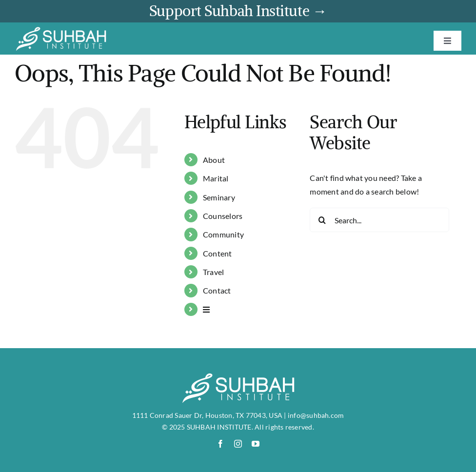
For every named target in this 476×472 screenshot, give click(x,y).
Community (223, 234)
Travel (213, 272)
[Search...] (379, 220)
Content (218, 253)
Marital (216, 178)
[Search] (322, 220)
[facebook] (220, 444)
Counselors (223, 216)
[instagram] (238, 444)
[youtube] (256, 444)
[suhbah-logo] (61, 30)
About (214, 160)
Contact (217, 290)
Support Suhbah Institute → (238, 11)
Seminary (219, 197)
